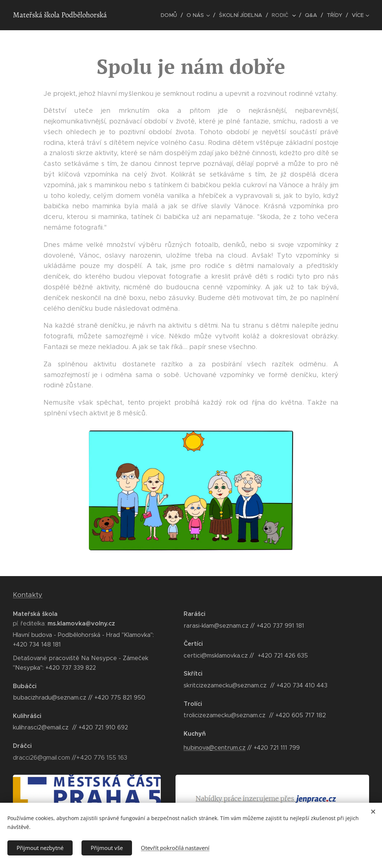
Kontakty (28, 595)
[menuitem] (174, 15)
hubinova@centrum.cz (215, 748)
